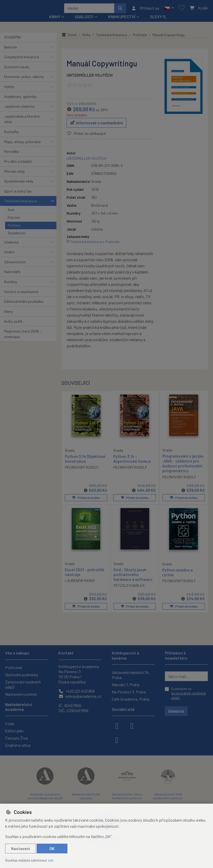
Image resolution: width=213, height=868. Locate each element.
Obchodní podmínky (22, 675)
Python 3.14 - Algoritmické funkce (132, 460)
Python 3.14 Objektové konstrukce (85, 460)
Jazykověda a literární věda (22, 121)
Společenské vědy (19, 183)
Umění (9, 254)
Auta (11, 211)
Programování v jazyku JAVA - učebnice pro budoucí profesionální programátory (183, 465)
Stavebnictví (17, 235)
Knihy (87, 37)
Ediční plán (14, 731)
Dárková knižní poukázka (24, 303)
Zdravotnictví (15, 264)
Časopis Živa (16, 738)
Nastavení (21, 848)
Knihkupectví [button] (122, 18)
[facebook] (117, 725)
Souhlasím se (188, 693)
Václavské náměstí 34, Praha (131, 675)
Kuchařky (12, 133)
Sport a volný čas (18, 193)
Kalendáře (12, 274)
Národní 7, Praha (126, 685)
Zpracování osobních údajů (23, 684)
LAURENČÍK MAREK (80, 582)
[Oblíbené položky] (182, 9)
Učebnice (12, 244)
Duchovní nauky (17, 69)
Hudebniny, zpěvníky (20, 98)
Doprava (14, 219)
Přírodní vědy (14, 173)
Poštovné (14, 667)
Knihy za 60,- (14, 323)
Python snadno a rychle (177, 573)
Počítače (14, 227)
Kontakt (66, 653)
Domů (69, 37)
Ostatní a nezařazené (21, 293)
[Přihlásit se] (145, 9)
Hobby (9, 88)
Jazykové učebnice (19, 108)
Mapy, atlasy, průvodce (22, 143)
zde (51, 860)
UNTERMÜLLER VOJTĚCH (90, 77)
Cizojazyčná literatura (22, 59)
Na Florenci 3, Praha (129, 692)
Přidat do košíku (86, 499)
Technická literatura (20, 203)
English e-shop (18, 745)
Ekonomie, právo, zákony (24, 78)
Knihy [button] (55, 18)
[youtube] (117, 740)
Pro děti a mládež (18, 163)
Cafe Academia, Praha (130, 699)
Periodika (12, 153)
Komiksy (11, 283)
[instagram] (132, 725)
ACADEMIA (13, 39)
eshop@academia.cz (80, 696)
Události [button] (84, 18)
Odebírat (176, 711)
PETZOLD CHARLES (129, 587)
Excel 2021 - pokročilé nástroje (85, 573)
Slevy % (158, 18)
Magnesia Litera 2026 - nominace (23, 336)
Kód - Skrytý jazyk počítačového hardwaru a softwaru (133, 576)
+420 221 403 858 (77, 691)
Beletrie (11, 49)
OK (52, 848)
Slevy (8, 313)
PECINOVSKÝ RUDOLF (82, 469)
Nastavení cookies (21, 694)
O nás (10, 724)
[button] (169, 9)
